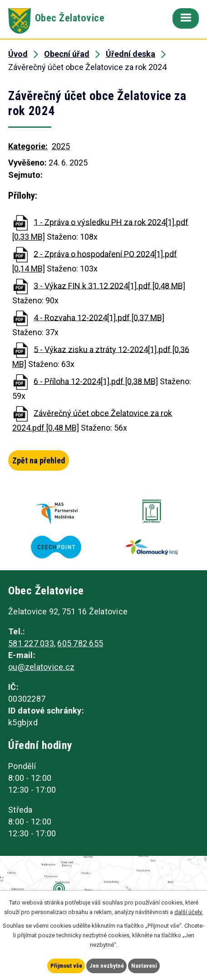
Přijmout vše (66, 966)
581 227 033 (31, 643)
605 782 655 (80, 643)
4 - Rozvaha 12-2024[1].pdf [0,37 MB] (99, 317)
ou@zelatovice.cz (41, 667)
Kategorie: (28, 146)
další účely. (189, 912)
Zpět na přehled (39, 460)
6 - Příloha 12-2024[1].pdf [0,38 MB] (96, 381)
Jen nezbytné (107, 966)
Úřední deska (131, 54)
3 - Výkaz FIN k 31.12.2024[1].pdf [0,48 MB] (109, 285)
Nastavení (144, 966)
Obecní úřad (67, 54)
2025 (61, 146)
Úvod (18, 54)
